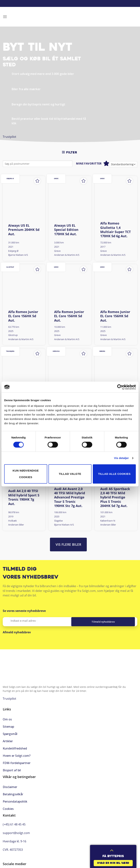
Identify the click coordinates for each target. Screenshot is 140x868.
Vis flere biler (68, 544)
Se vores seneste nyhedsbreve (24, 611)
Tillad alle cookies (114, 474)
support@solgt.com (16, 833)
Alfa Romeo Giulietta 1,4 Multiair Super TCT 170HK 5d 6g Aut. (115, 230)
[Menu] (5, 17)
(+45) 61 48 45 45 (14, 824)
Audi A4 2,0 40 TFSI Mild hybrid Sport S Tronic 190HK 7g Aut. (24, 497)
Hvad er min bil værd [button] (113, 863)
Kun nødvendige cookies (26, 474)
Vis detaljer (121, 458)
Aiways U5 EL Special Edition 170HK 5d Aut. (66, 230)
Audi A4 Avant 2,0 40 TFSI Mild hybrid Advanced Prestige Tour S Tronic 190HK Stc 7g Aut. (70, 497)
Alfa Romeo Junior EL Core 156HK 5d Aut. (23, 316)
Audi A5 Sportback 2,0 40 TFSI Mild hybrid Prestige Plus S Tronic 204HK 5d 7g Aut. (115, 497)
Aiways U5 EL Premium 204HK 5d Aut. (24, 230)
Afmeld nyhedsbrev (17, 632)
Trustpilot (9, 137)
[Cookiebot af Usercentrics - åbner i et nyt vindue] (120, 387)
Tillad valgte (70, 474)
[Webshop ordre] (123, 164)
